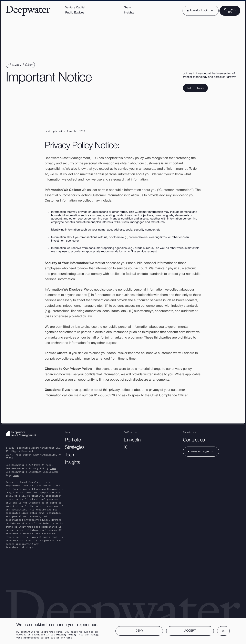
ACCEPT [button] (190, 631)
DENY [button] (139, 631)
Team (70, 455)
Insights (73, 463)
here (49, 465)
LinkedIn (132, 440)
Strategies (75, 448)
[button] (201, 11)
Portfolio (73, 440)
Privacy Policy (66, 635)
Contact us (194, 440)
